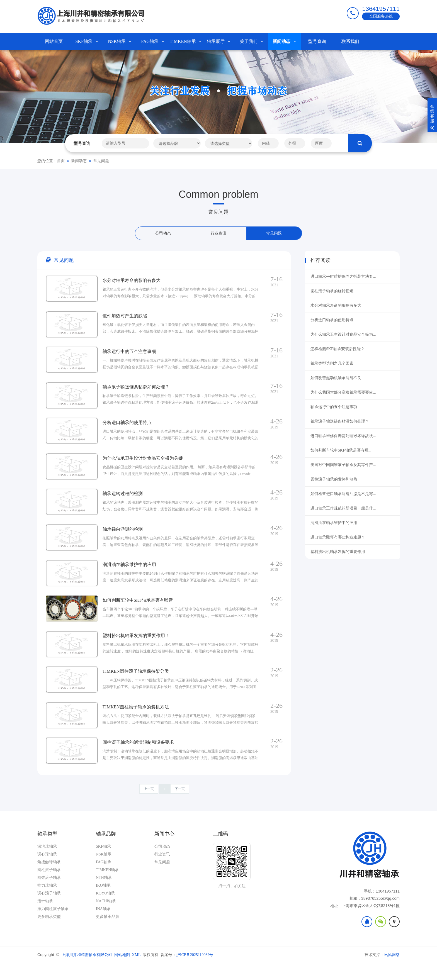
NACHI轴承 (106, 918)
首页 (61, 161)
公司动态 (163, 233)
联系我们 (350, 41)
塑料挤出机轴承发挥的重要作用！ (340, 552)
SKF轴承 (87, 41)
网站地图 (122, 972)
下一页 (180, 806)
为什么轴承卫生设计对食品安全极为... (343, 334)
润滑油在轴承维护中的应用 (334, 523)
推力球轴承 (47, 903)
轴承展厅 (219, 41)
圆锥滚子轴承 (49, 895)
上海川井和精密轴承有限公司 (87, 972)
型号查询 (317, 41)
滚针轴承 (45, 918)
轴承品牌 (106, 851)
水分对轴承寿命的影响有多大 (336, 305)
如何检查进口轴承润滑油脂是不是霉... (343, 494)
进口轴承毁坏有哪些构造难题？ (338, 537)
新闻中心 (164, 851)
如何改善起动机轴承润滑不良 (336, 378)
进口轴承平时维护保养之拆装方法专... (343, 276)
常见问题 (101, 161)
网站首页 (54, 41)
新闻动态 (284, 41)
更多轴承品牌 (108, 934)
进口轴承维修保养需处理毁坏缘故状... (343, 436)
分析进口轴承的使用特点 (332, 320)
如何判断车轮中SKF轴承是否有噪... (341, 450)
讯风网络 (392, 972)
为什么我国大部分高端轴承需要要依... (343, 392)
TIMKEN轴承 (186, 41)
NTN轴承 (104, 895)
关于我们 (251, 41)
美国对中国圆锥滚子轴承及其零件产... (343, 465)
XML (136, 972)
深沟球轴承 (47, 864)
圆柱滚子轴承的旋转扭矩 (332, 291)
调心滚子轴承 (49, 910)
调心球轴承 (47, 871)
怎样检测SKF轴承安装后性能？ (338, 349)
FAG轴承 (153, 41)
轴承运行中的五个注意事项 (334, 407)
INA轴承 (103, 926)
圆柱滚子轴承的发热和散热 (334, 479)
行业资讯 (219, 233)
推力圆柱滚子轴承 (53, 926)
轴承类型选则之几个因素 (332, 363)
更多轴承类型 (49, 934)
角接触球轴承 (49, 879)
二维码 (220, 851)
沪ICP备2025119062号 (195, 972)
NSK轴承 (120, 41)
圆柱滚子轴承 (49, 887)
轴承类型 (47, 851)
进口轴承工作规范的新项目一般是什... (343, 508)
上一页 (149, 806)
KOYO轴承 (105, 910)
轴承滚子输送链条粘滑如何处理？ (340, 421)
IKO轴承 (103, 903)
